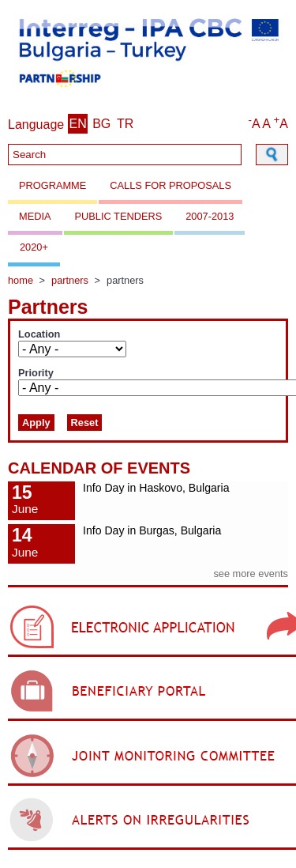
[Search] (125, 155)
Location (39, 334)
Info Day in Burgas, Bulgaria (152, 530)
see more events (251, 574)
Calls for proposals (170, 185)
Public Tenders (119, 216)
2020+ (34, 247)
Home (21, 280)
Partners (70, 280)
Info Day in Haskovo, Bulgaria (156, 488)
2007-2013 (210, 216)
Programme (52, 185)
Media (35, 216)
